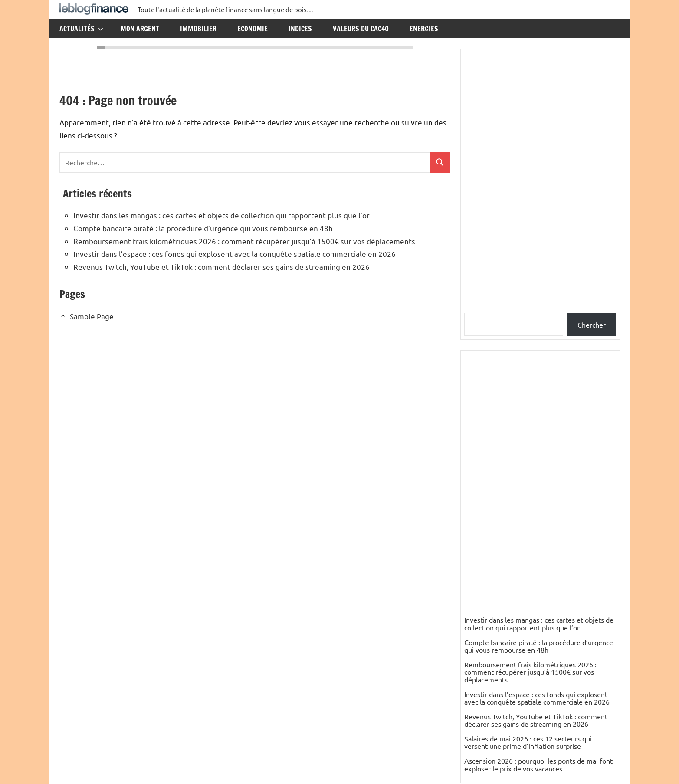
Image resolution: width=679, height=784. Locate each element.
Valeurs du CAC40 (361, 29)
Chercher (592, 325)
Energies (424, 29)
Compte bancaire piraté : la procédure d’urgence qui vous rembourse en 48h (203, 228)
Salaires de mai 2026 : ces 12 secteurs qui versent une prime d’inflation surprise (528, 482)
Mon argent (140, 29)
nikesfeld (478, 621)
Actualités (81, 29)
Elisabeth (478, 710)
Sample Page (92, 316)
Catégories (488, 550)
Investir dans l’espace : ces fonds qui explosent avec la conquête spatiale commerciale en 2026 (235, 254)
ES (468, 643)
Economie (253, 29)
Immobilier (198, 29)
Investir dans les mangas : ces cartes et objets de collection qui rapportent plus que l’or (221, 215)
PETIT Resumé (487, 688)
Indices (300, 29)
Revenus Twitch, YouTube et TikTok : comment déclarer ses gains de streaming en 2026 (221, 267)
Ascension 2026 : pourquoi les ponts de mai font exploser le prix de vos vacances (538, 504)
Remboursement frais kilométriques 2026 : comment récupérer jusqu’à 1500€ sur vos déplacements (244, 241)
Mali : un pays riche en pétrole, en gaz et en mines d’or (537, 603)
